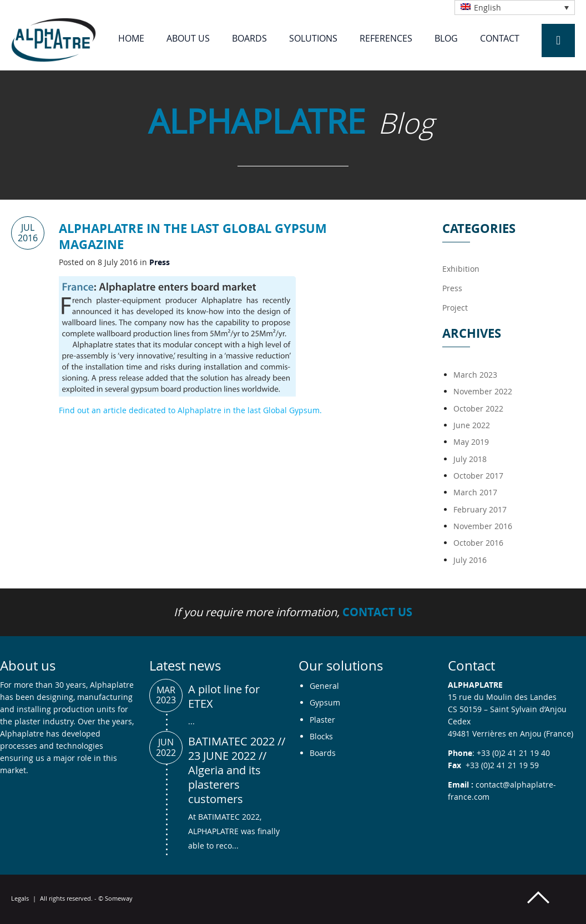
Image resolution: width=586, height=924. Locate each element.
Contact (500, 38)
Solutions (313, 38)
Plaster (322, 720)
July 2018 (470, 459)
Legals (20, 898)
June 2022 (472, 425)
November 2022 (483, 391)
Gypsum (325, 702)
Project (455, 308)
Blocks (321, 736)
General (324, 686)
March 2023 (475, 375)
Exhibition (461, 269)
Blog (446, 38)
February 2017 (480, 509)
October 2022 (478, 408)
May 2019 (471, 442)
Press (160, 262)
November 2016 (483, 526)
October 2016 (478, 543)
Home (131, 38)
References (386, 38)
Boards (249, 38)
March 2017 (475, 492)
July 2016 (470, 560)
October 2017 (478, 476)
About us (188, 38)
